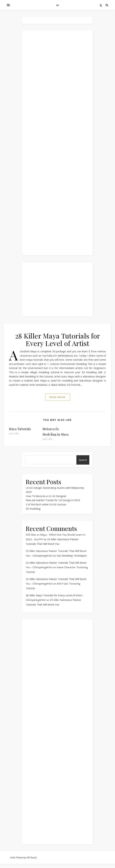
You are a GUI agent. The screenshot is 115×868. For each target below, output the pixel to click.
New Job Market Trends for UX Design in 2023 (53, 500)
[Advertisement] (57, 143)
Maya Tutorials (20, 429)
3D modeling (33, 509)
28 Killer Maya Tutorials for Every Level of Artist (58, 339)
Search (83, 460)
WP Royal (32, 857)
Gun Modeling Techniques (72, 555)
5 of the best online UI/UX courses (46, 504)
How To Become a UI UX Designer (46, 496)
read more (58, 397)
